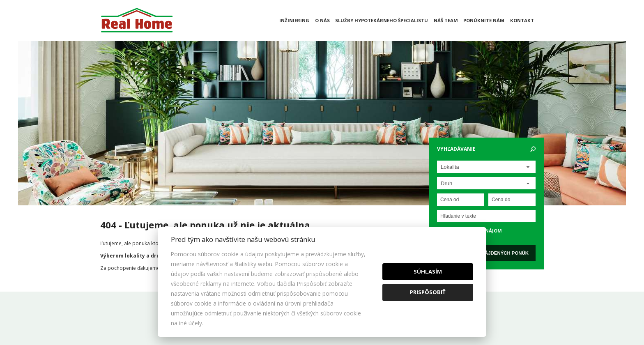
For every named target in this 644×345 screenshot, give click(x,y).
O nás (322, 20)
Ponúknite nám (484, 20)
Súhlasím (428, 271)
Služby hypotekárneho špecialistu (382, 20)
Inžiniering (294, 20)
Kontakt (522, 20)
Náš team (446, 20)
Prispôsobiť (428, 292)
